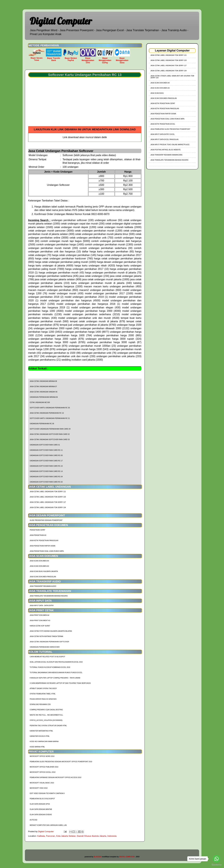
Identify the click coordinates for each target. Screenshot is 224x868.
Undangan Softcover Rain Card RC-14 (46, 471)
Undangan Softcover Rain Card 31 (45, 445)
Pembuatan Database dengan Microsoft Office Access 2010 (55, 778)
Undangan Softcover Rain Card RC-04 (46, 477)
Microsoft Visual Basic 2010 (42, 783)
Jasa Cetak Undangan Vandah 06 (43, 392)
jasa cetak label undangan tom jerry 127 (48, 502)
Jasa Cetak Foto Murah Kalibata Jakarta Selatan (51, 631)
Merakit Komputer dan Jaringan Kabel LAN (48, 825)
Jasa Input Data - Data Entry (42, 606)
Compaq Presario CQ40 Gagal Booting (46, 710)
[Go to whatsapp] (217, 859)
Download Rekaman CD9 (40, 704)
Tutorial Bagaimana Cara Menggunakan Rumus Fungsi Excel (56, 673)
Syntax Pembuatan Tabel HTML (43, 694)
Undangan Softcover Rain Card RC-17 (46, 461)
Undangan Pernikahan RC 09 (42, 424)
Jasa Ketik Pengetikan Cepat (163, 103)
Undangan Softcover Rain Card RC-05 (46, 455)
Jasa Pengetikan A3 (38, 535)
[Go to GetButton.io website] (217, 865)
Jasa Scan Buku (157, 93)
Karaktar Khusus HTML (40, 736)
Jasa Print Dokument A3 (40, 621)
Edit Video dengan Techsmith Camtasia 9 (47, 793)
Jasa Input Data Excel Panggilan (164, 139)
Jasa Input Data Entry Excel (163, 134)
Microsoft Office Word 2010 (42, 756)
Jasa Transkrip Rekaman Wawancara (166, 155)
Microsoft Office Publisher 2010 (44, 767)
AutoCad (34, 820)
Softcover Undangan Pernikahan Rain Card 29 (50, 429)
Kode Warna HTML (37, 747)
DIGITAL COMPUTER (127, 857)
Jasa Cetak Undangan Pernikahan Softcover (49, 642)
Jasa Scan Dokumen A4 (39, 561)
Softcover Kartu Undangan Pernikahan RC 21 (50, 418)
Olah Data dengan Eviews (41, 815)
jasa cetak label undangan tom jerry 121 (48, 492)
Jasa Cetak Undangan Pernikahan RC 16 (47, 413)
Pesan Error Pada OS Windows (43, 699)
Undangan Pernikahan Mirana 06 (44, 397)
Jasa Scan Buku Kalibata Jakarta (44, 571)
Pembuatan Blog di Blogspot (42, 799)
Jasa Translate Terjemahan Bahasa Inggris (49, 596)
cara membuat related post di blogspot (47, 657)
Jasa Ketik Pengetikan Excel (163, 124)
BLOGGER (98, 857)
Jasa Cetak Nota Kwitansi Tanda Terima (46, 636)
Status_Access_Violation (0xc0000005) (46, 720)
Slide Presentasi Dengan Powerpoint (46, 520)
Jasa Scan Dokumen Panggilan (43, 577)
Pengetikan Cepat (37, 530)
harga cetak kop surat (40, 626)
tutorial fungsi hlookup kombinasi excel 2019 (50, 667)
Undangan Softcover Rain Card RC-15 (46, 466)
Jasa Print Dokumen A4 (39, 615)
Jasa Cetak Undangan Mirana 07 (43, 387)
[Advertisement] (85, 103)
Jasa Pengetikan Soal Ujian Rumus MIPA (47, 551)
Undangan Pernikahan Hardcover (45, 647)
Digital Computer (61, 21)
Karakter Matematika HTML (41, 731)
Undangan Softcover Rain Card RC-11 (46, 450)
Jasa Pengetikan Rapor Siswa (43, 546)
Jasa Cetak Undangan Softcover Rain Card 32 (50, 434)
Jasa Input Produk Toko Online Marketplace (170, 145)
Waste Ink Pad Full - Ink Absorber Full (46, 715)
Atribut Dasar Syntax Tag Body (43, 688)
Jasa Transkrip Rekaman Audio (43, 586)
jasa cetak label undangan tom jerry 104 (48, 508)
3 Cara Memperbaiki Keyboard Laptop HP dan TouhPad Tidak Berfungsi (60, 683)
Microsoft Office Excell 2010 (43, 772)
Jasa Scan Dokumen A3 (39, 566)
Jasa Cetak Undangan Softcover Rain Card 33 (50, 440)
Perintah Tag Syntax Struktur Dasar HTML (48, 726)
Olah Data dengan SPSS (40, 804)
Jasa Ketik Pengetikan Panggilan (44, 541)
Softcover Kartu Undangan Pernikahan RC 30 (50, 408)
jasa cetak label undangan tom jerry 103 (48, 497)
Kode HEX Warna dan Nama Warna (44, 741)
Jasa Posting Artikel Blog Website (166, 150)
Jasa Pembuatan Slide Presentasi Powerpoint (170, 129)
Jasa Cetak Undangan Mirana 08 (43, 381)
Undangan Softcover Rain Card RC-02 (46, 482)
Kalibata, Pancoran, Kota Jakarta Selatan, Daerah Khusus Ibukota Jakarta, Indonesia (77, 836)
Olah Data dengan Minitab (41, 809)
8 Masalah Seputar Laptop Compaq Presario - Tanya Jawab (55, 678)
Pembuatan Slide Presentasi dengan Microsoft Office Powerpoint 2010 (61, 762)
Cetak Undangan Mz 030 (40, 402)
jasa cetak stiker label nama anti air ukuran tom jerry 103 (172, 77)
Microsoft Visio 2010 (39, 788)
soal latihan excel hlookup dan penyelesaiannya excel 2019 (56, 662)
